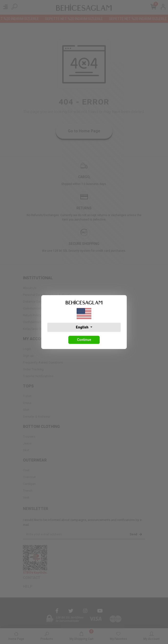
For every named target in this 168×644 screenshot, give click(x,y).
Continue (84, 340)
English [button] (82, 327)
